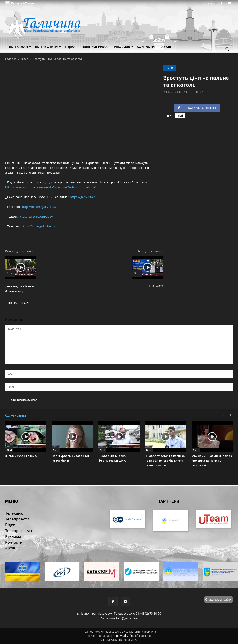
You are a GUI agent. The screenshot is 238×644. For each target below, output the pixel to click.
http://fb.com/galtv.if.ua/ (39, 207)
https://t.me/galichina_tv (38, 226)
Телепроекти (48, 47)
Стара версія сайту (218, 599)
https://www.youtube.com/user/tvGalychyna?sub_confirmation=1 (51, 187)
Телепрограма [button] (94, 47)
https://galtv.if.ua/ (82, 197)
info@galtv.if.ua (127, 618)
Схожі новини (15, 415)
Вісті (180, 116)
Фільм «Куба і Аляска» (21, 456)
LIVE (212, 3)
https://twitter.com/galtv (36, 216)
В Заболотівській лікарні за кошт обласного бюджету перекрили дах (165, 461)
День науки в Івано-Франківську (19, 289)
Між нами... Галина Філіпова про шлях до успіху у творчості (212, 461)
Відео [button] (69, 47)
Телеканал (20, 47)
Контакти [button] (146, 47)
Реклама (124, 47)
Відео (169, 68)
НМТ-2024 (156, 286)
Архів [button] (166, 47)
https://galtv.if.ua (124, 636)
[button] (227, 50)
